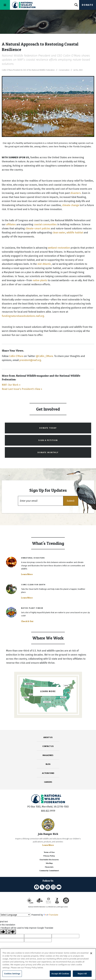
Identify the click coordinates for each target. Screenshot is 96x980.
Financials (49, 867)
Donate (88, 5)
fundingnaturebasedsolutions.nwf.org (23, 316)
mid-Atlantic (44, 264)
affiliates (11, 224)
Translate (51, 915)
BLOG (48, 764)
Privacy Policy (49, 856)
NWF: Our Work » (11, 385)
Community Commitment (49, 871)
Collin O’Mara (16, 356)
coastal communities (45, 224)
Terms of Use (49, 852)
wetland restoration (59, 248)
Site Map (49, 863)
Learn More (27, 574)
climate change (71, 205)
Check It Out (27, 621)
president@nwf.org (30, 360)
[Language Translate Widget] (15, 915)
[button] (71, 501)
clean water (59, 233)
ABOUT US (48, 737)
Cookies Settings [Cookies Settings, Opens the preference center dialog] (12, 974)
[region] (48, 964)
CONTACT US (48, 746)
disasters (76, 193)
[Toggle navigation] (5, 5)
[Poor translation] (11, 932)
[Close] (91, 953)
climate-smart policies (38, 229)
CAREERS (48, 782)
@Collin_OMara (44, 356)
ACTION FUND (48, 773)
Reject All (82, 974)
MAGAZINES (48, 755)
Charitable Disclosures (49, 860)
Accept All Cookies (60, 974)
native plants (40, 280)
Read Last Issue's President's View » (22, 389)
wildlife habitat (75, 233)
